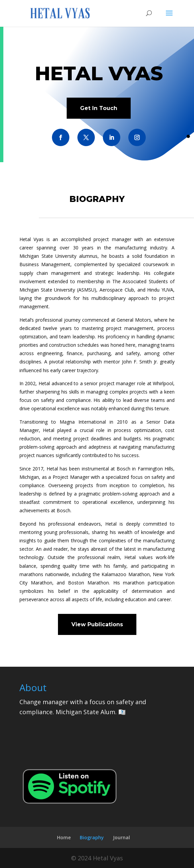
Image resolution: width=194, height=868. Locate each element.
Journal (121, 837)
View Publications (97, 624)
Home (64, 837)
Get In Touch (99, 108)
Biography (92, 837)
